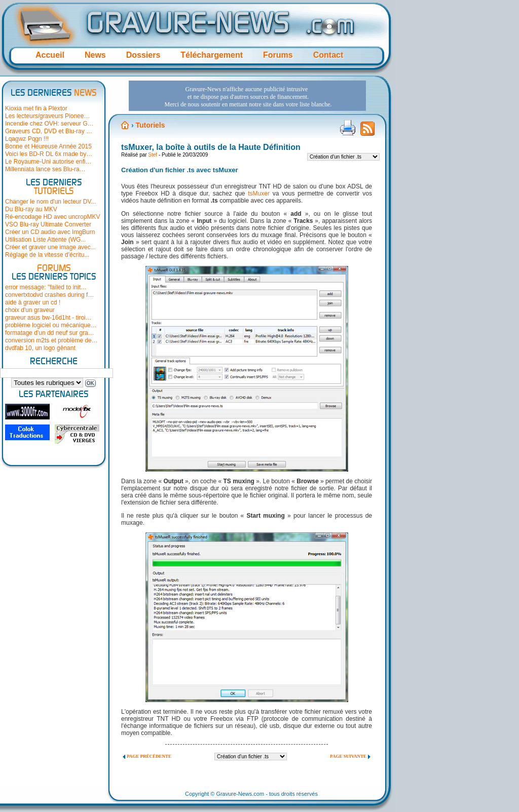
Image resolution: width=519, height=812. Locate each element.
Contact (328, 55)
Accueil (50, 55)
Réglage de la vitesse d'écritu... (47, 255)
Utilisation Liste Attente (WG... (45, 240)
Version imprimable (348, 128)
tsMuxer (259, 194)
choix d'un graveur (30, 310)
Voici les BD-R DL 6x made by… (49, 154)
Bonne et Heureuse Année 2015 (48, 146)
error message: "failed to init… (46, 287)
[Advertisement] (247, 96)
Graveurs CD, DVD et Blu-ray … (49, 131)
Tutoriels (150, 125)
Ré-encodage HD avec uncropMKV (52, 217)
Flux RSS (367, 132)
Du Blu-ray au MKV (31, 209)
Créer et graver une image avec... (50, 247)
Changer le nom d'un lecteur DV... (50, 202)
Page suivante (348, 756)
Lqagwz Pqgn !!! (27, 139)
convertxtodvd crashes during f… (49, 295)
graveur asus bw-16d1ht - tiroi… (48, 318)
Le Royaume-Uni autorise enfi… (48, 162)
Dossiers (143, 55)
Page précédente (149, 756)
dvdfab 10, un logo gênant (40, 348)
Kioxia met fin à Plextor (36, 108)
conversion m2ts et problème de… (51, 340)
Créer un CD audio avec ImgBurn (50, 232)
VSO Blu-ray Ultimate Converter (48, 224)
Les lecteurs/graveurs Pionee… (47, 116)
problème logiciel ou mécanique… (51, 325)
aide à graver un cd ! (33, 302)
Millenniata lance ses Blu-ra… (45, 169)
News (95, 55)
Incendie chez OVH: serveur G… (49, 124)
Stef (153, 155)
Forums (278, 55)
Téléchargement (212, 55)
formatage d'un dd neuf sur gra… (50, 333)
